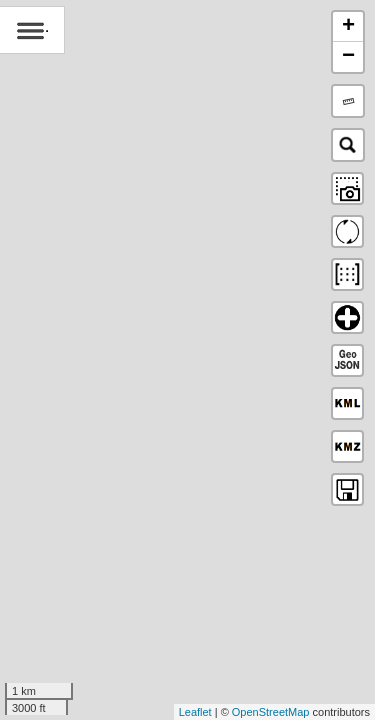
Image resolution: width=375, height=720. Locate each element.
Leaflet (195, 712)
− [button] (348, 57)
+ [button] (348, 27)
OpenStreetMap (271, 712)
